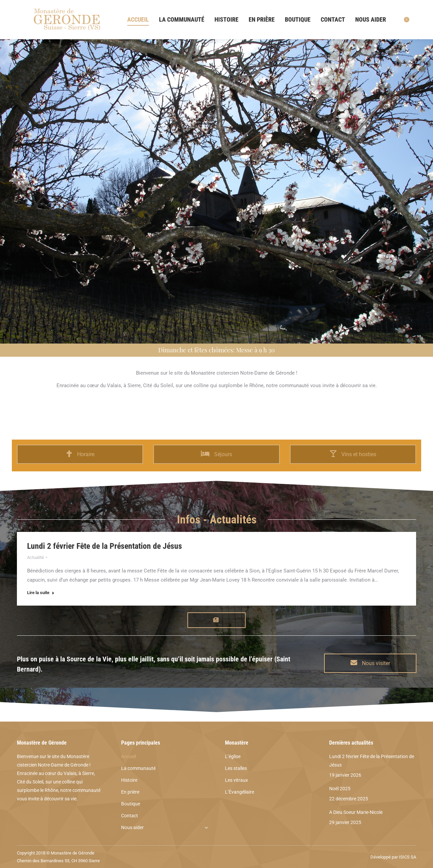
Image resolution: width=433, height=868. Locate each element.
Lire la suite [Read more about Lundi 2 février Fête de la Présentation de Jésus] (41, 593)
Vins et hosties (353, 454)
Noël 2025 (340, 789)
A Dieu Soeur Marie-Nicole (356, 812)
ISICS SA (407, 857)
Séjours (216, 454)
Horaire (80, 454)
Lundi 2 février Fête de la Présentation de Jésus (105, 546)
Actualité (36, 557)
